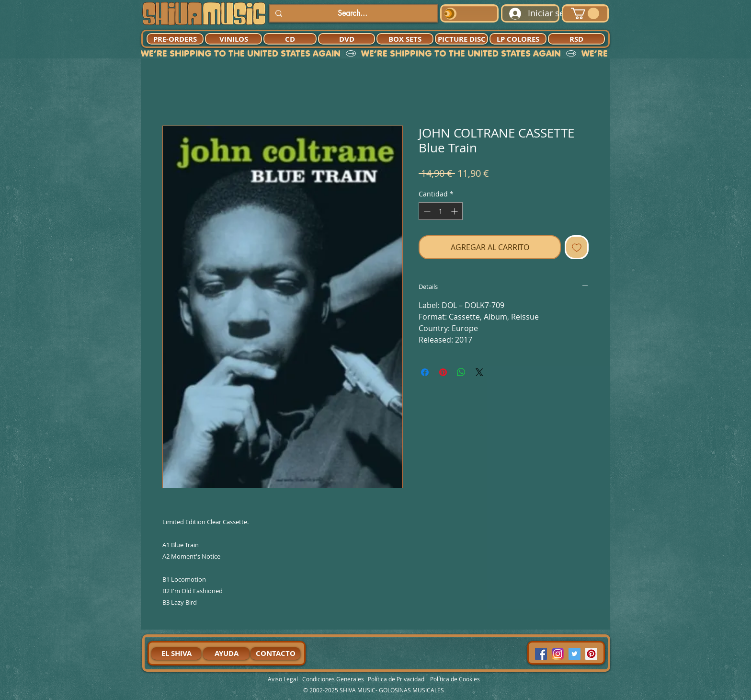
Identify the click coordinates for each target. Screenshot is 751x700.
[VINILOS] (233, 39)
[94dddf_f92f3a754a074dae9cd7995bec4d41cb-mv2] (558, 654)
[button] (585, 13)
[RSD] (576, 39)
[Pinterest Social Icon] (591, 654)
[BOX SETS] (405, 39)
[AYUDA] (226, 654)
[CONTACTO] (275, 654)
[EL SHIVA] (176, 654)
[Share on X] (479, 372)
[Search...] (352, 13)
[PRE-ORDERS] (175, 39)
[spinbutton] (441, 211)
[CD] (290, 39)
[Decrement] (426, 211)
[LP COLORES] (518, 39)
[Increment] (455, 211)
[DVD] (347, 39)
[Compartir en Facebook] (425, 372)
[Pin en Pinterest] (443, 372)
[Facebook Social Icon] (541, 654)
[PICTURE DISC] (461, 39)
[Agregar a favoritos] (577, 247)
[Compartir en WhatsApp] (461, 372)
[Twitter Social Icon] (575, 654)
